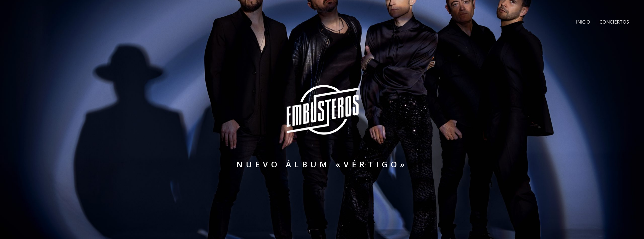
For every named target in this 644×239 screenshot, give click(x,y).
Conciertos (614, 22)
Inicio (582, 22)
